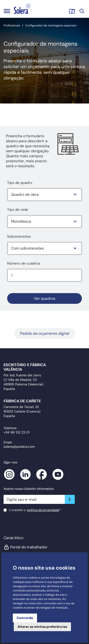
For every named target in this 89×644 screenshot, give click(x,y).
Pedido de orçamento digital (45, 333)
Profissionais (12, 25)
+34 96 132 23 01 (16, 432)
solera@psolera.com (19, 447)
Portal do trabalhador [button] (26, 547)
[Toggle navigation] (7, 11)
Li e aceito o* (35, 510)
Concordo (25, 618)
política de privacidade (43, 510)
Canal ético (13, 538)
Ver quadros (45, 298)
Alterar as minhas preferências (42, 627)
